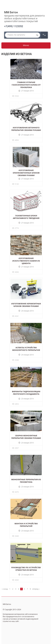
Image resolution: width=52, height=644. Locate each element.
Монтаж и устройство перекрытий (26, 525)
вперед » (36, 589)
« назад (5, 589)
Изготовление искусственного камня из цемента (26, 261)
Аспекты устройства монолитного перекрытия (26, 349)
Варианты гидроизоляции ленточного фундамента (26, 393)
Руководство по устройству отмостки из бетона (26, 569)
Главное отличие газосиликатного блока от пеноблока (26, 85)
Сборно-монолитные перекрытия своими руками (26, 437)
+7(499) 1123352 (14, 26)
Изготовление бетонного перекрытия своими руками (26, 129)
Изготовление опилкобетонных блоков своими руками (26, 173)
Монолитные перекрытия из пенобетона (26, 481)
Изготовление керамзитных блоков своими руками (26, 305)
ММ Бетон (11, 12)
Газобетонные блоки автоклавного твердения (26, 217)
